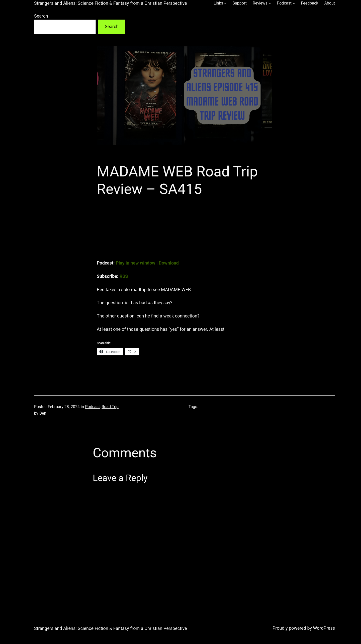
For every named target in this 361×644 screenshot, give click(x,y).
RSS (124, 276)
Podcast (93, 407)
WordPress (324, 628)
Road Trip (110, 407)
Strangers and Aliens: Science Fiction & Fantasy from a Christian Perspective (111, 3)
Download (169, 263)
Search (41, 16)
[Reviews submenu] (270, 3)
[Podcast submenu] (294, 3)
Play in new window (136, 263)
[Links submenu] (225, 3)
